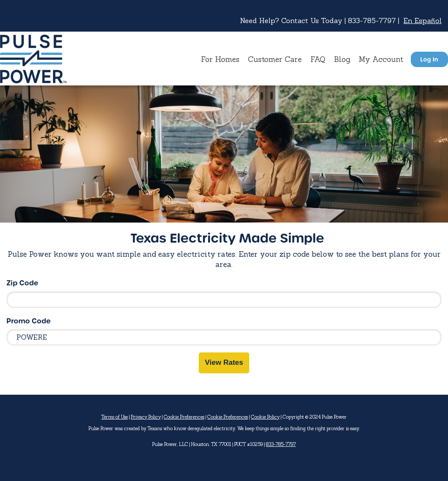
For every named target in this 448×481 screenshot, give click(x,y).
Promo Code (29, 321)
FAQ (318, 59)
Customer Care (275, 59)
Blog (342, 59)
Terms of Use (115, 417)
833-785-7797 (281, 444)
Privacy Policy (146, 417)
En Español (423, 21)
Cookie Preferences (184, 417)
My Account (381, 59)
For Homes (220, 59)
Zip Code (22, 283)
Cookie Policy (265, 417)
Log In (429, 59)
